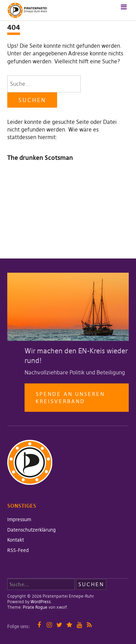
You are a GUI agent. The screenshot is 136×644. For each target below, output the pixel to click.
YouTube (79, 625)
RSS (89, 625)
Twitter (59, 625)
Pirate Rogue (35, 607)
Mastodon (69, 625)
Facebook (39, 625)
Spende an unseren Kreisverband (70, 398)
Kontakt (16, 540)
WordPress (41, 602)
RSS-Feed (18, 550)
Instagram (49, 625)
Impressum (19, 519)
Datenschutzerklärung (31, 530)
